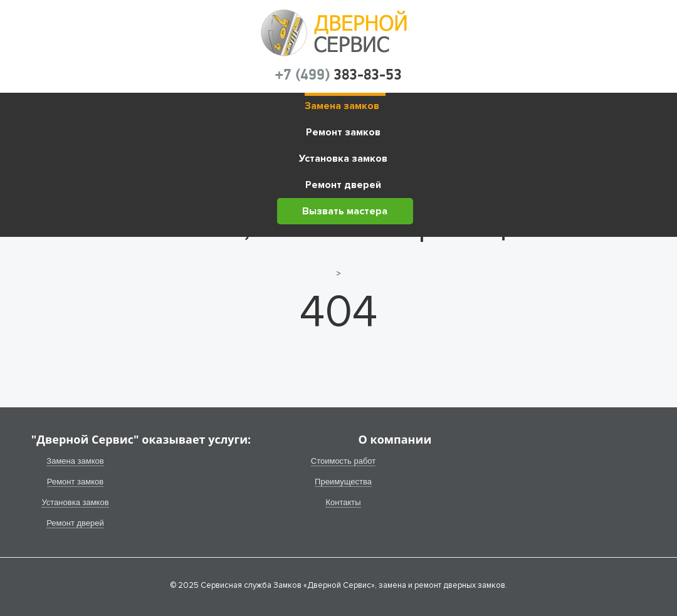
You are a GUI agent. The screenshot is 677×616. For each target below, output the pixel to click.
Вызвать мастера (345, 211)
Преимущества (343, 482)
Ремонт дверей (343, 185)
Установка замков (343, 159)
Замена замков (342, 106)
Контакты (343, 502)
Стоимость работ (344, 461)
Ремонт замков (343, 132)
